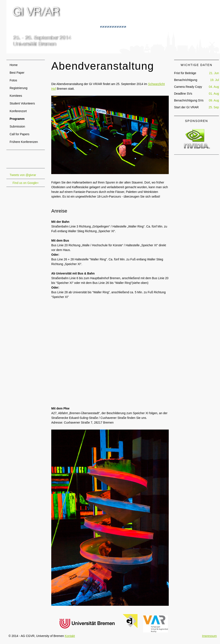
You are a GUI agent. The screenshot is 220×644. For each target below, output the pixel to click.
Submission (17, 126)
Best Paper (17, 73)
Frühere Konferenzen (24, 142)
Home (14, 65)
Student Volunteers (22, 103)
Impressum (209, 636)
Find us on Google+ (26, 183)
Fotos (13, 80)
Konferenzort (18, 111)
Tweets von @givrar (23, 175)
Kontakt (70, 636)
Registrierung (18, 88)
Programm (17, 119)
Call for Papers (20, 134)
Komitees (16, 96)
